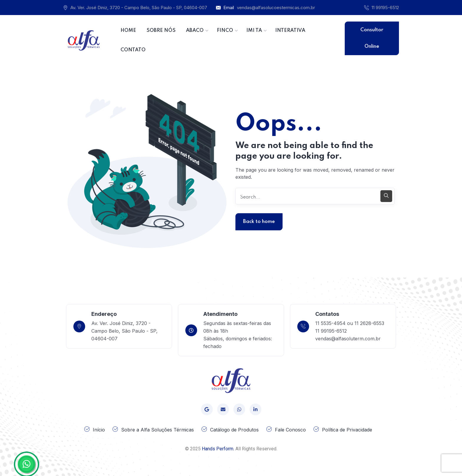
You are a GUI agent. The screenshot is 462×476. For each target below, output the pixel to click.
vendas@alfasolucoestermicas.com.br (276, 8)
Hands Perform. (218, 449)
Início (99, 430)
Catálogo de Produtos (234, 430)
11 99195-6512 (385, 8)
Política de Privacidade (347, 430)
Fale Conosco (290, 430)
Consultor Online (372, 38)
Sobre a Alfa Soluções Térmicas (157, 430)
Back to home (259, 222)
